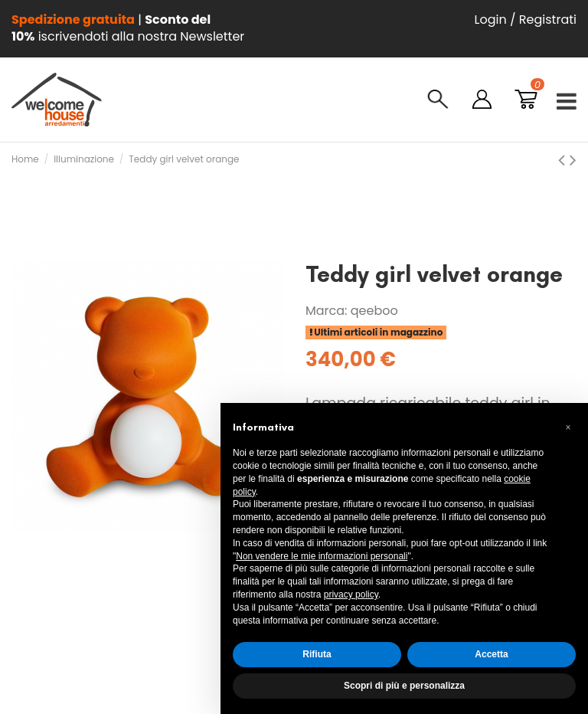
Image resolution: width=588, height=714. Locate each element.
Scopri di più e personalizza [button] (404, 686)
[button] (568, 427)
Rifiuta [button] (317, 654)
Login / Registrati (526, 20)
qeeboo (374, 311)
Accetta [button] (491, 654)
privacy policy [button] (351, 594)
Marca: (327, 311)
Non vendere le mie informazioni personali (322, 556)
